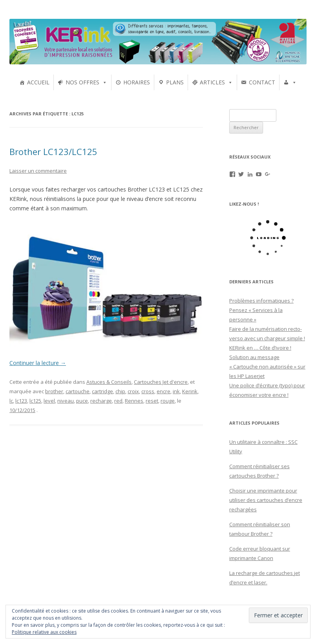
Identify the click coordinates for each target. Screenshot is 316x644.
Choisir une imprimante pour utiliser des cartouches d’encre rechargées (266, 500)
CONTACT (262, 82)
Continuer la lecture (38, 363)
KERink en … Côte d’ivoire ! (260, 348)
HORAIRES (137, 82)
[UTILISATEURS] (290, 82)
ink (176, 391)
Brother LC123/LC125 (53, 151)
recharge (101, 401)
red (118, 401)
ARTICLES (212, 82)
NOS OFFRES (82, 82)
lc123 (21, 401)
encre (163, 391)
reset (152, 401)
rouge (168, 401)
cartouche (78, 391)
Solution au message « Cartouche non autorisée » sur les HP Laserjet (267, 367)
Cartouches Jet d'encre (161, 382)
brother (54, 391)
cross (148, 391)
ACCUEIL (38, 82)
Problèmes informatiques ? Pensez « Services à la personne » (261, 310)
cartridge (102, 391)
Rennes (134, 401)
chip (120, 391)
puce (82, 401)
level (49, 401)
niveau (66, 401)
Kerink (190, 391)
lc (11, 401)
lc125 (35, 401)
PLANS (175, 82)
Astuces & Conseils (109, 382)
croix (133, 391)
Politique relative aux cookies (44, 632)
